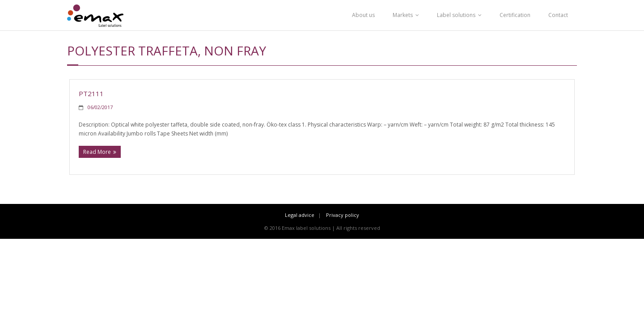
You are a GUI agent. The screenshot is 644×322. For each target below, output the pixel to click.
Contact (558, 15)
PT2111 (91, 93)
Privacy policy (343, 215)
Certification (515, 15)
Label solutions (456, 15)
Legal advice (300, 215)
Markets (403, 15)
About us (363, 15)
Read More (97, 152)
